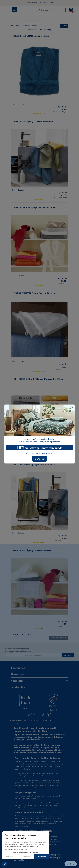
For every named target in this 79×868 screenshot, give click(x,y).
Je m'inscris (40, 459)
